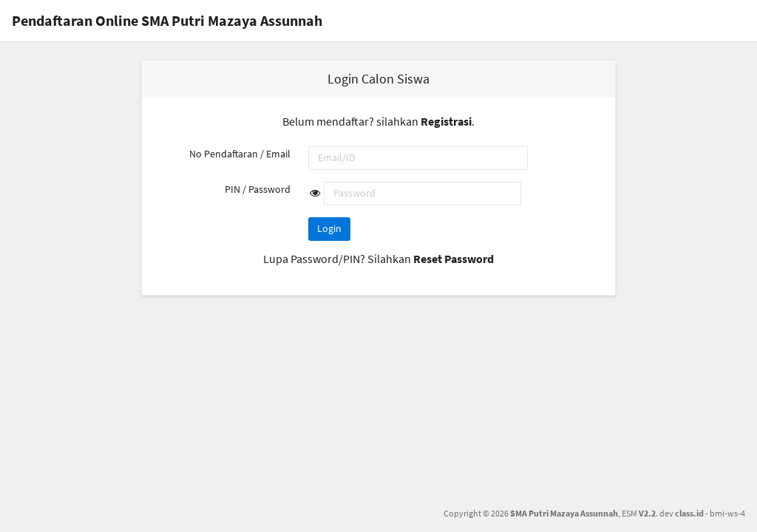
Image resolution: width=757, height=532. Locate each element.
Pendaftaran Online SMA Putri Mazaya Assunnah (167, 20)
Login (329, 228)
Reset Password (454, 259)
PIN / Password (258, 189)
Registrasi (446, 121)
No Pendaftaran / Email (240, 154)
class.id (689, 513)
